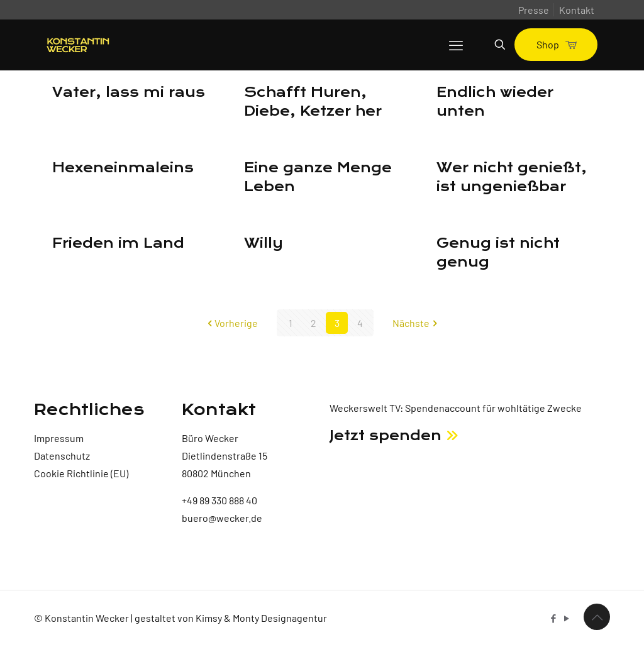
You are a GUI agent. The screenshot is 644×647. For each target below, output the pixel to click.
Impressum (59, 438)
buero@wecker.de (222, 518)
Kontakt (577, 10)
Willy (264, 243)
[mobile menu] (456, 45)
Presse (534, 10)
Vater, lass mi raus (129, 92)
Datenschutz (62, 456)
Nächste (416, 323)
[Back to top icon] (597, 617)
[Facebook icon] (553, 618)
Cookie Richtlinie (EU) (81, 473)
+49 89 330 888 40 (219, 500)
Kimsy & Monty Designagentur (261, 618)
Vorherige (231, 323)
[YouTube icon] (566, 618)
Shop (556, 44)
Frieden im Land (118, 243)
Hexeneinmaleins (123, 168)
